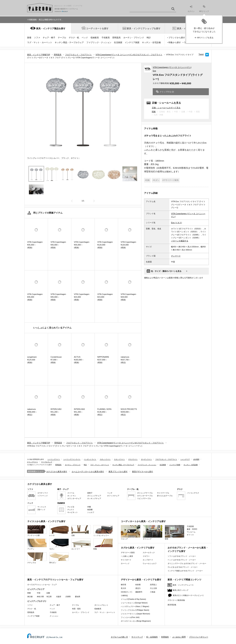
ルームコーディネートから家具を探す (88, 472)
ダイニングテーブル (145, 493)
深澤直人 (153, 585)
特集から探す (175, 42)
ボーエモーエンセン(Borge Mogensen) (136, 621)
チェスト (71, 510)
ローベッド (125, 563)
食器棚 (90, 510)
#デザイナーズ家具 (171, 180)
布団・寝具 (76, 609)
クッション (54, 616)
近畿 (48, 593)
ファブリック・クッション (99, 42)
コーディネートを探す (97, 29)
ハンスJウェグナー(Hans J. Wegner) (135, 606)
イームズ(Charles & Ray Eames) (133, 599)
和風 (103, 544)
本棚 (89, 507)
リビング (131, 532)
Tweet (201, 54)
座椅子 (90, 493)
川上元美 (153, 588)
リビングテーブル (144, 498)
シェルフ (91, 512)
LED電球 (196, 459)
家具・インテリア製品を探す (51, 29)
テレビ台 (71, 507)
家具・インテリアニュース (183, 585)
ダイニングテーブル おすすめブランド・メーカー (187, 563)
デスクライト (133, 459)
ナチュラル (37, 558)
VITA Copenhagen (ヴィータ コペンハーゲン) (172, 67)
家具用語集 (172, 605)
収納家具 (95, 38)
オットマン (72, 496)
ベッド (85, 38)
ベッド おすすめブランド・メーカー (182, 560)
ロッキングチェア (94, 498)
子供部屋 (190, 526)
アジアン (37, 544)
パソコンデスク (193, 493)
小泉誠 (153, 592)
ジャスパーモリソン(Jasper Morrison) (135, 614)
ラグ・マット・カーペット (40, 42)
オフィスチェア (113, 496)
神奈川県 (40, 597)
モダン (59, 544)
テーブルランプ (47, 462)
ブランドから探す (177, 38)
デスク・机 (74, 38)
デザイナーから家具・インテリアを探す (141, 580)
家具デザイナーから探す (143, 472)
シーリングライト (54, 459)
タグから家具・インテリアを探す (138, 548)
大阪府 (59, 597)
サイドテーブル (163, 493)
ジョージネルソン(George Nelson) (134, 603)
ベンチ (110, 493)
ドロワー (146, 556)
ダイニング (153, 532)
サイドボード (126, 560)
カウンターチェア (74, 498)
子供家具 (106, 38)
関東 (154, 112)
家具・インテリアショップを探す (144, 29)
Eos (154, 71)
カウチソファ (43, 493)
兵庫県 (68, 597)
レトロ (59, 531)
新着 (29, 38)
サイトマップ (137, 637)
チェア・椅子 (49, 38)
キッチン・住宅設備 (151, 42)
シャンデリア (185, 459)
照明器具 (117, 38)
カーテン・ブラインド (134, 38)
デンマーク (176, 256)
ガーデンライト (146, 459)
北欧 (81, 531)
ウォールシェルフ (150, 563)
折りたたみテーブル (165, 496)
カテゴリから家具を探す (57, 472)
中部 (39, 593)
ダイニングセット (101, 605)
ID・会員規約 (152, 637)
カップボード (148, 560)
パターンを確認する (180, 241)
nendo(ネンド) (126, 592)
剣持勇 (138, 585)
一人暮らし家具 (127, 556)
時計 (149, 38)
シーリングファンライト (72, 459)
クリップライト (32, 462)
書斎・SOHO (192, 529)
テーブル (62, 38)
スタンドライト (119, 459)
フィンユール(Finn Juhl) (130, 617)
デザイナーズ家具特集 (176, 600)
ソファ (37, 38)
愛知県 (78, 597)
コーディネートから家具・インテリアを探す (143, 521)
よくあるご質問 (179, 637)
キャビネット (73, 512)
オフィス (190, 535)
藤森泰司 (139, 592)
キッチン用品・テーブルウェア (69, 42)
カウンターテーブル (145, 496)
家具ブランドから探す (118, 472)
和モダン (59, 558)
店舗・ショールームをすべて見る (166, 108)
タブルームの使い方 (119, 637)
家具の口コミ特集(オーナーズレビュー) (188, 595)
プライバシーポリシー (199, 637)
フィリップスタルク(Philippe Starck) (135, 610)
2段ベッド (41, 510)
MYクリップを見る (205, 38)
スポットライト (105, 459)
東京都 (30, 597)
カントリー (81, 544)
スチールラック (149, 553)
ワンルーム (191, 532)
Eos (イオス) (176, 223)
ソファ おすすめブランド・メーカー (182, 556)
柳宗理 (123, 585)
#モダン (156, 180)
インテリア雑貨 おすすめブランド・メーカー (185, 571)
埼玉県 (49, 597)
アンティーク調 (37, 531)
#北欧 (147, 180)
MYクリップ (204, 9)
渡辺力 (138, 588)
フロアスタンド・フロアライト (166, 459)
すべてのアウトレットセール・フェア (42, 585)
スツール (71, 493)
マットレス (42, 507)
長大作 (123, 588)
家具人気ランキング (181, 590)
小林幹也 (124, 596)
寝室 (175, 532)
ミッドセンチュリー (103, 531)
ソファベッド (43, 496)
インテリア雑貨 (132, 42)
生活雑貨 (118, 42)
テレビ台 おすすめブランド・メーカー (183, 567)
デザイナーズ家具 (128, 553)
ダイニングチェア (94, 496)
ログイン (191, 9)
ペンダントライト (90, 459)
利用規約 (165, 637)
